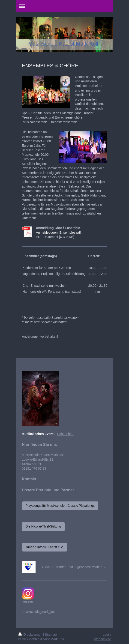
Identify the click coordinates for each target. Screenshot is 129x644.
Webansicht (102, 639)
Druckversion (31, 635)
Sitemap (51, 635)
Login (107, 635)
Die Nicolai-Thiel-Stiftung (43, 526)
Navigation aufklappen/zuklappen (65, 6)
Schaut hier (65, 434)
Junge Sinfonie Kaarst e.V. (45, 547)
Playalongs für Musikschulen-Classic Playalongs (60, 506)
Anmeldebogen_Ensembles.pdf (58, 233)
